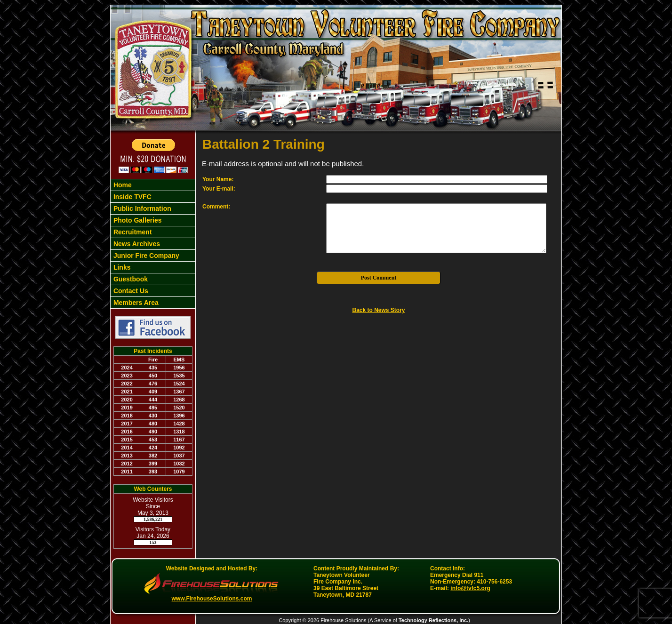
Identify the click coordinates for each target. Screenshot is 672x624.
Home (122, 185)
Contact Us (130, 291)
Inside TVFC (132, 197)
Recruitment (132, 232)
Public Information (141, 208)
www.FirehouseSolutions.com (212, 599)
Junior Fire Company (145, 256)
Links (121, 267)
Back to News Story (378, 310)
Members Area (135, 303)
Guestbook (130, 279)
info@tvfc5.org (470, 588)
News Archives (136, 244)
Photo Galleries (137, 220)
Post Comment (379, 278)
